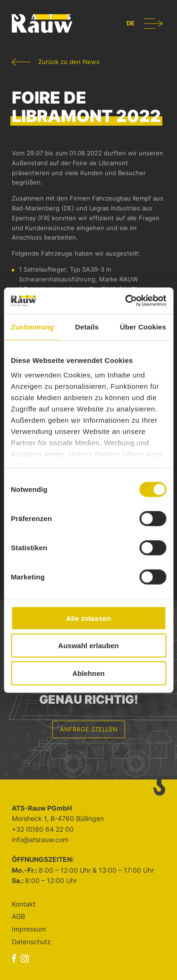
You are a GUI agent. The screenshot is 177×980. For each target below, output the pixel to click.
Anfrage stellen (89, 729)
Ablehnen (88, 673)
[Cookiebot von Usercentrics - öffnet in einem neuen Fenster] (126, 301)
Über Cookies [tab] (143, 326)
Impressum (29, 929)
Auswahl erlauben (88, 646)
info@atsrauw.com (40, 839)
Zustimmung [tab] (32, 326)
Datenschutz (31, 942)
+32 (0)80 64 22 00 (43, 829)
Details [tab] (87, 326)
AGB (18, 916)
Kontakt (24, 904)
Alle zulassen (88, 618)
